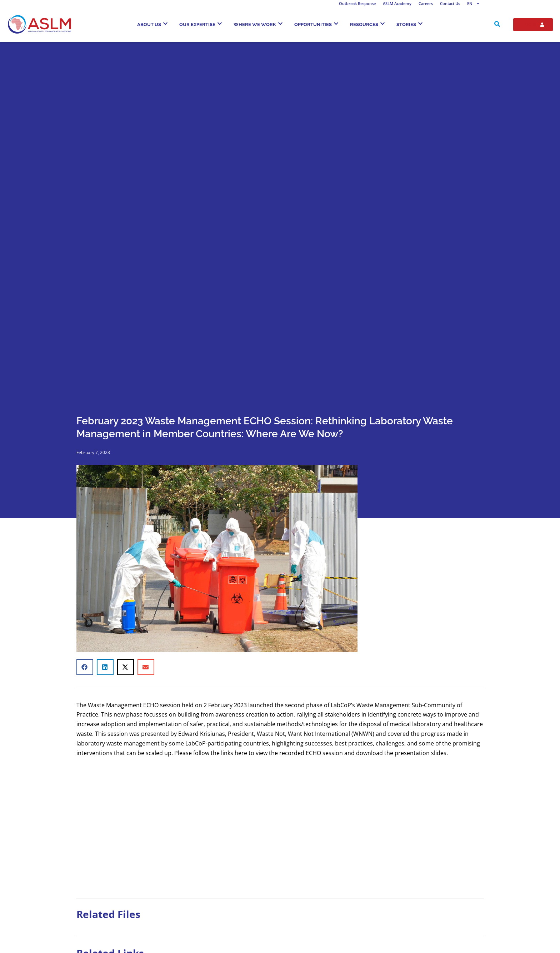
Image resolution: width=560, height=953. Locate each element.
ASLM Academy (397, 3)
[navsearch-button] (497, 25)
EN (474, 4)
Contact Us (450, 3)
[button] (85, 667)
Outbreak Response (357, 3)
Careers (426, 3)
